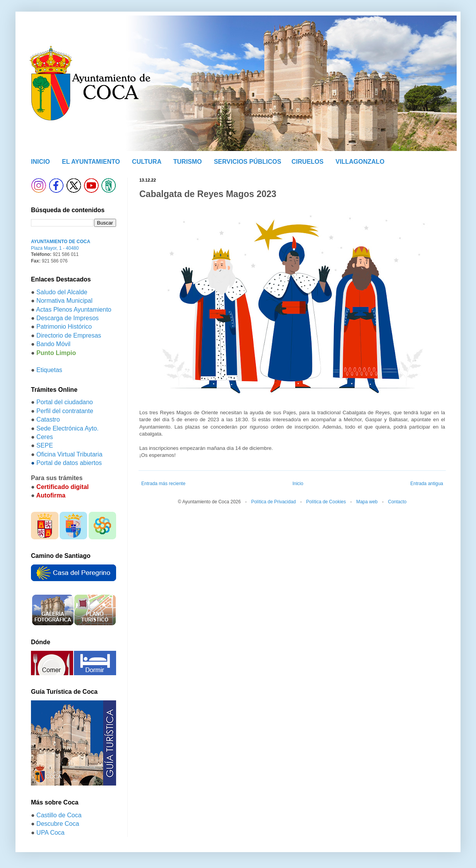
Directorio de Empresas (69, 335)
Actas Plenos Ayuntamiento (74, 310)
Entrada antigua (427, 484)
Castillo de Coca (59, 815)
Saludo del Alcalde (62, 292)
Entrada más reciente (163, 484)
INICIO (40, 162)
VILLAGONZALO (360, 162)
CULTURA (147, 162)
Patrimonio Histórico (64, 327)
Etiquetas (49, 370)
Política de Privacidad (273, 502)
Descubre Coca (58, 824)
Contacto (397, 502)
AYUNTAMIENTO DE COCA (61, 242)
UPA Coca (51, 833)
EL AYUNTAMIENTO (91, 162)
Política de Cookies (326, 502)
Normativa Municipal (64, 301)
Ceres (45, 437)
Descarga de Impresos (68, 318)
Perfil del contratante (65, 411)
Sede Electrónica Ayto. (68, 428)
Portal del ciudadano (65, 402)
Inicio (298, 484)
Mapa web (367, 502)
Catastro (48, 419)
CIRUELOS (307, 162)
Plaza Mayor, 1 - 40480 (55, 248)
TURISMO (188, 162)
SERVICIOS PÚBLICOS (248, 162)
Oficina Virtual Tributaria (69, 454)
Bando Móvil (53, 344)
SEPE (45, 445)
